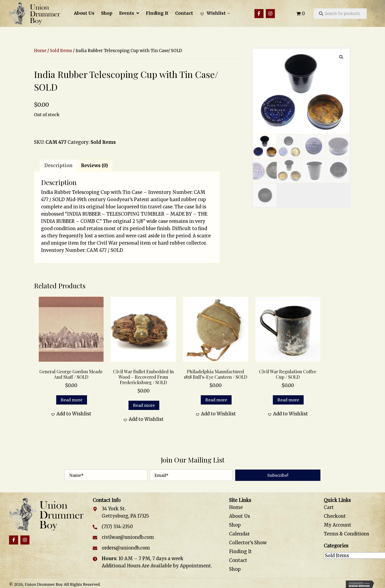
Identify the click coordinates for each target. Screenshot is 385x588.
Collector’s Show (248, 543)
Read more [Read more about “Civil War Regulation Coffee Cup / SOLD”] (288, 400)
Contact (238, 560)
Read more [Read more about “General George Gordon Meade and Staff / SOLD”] (72, 400)
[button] (259, 14)
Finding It (240, 551)
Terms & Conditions (346, 534)
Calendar (239, 534)
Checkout (335, 516)
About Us (240, 516)
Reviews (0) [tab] (94, 165)
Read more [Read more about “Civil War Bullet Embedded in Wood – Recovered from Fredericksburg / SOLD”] (144, 405)
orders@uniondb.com (126, 548)
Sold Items (61, 51)
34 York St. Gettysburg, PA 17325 (125, 512)
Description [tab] (58, 165)
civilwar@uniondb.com (128, 537)
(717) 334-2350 (117, 527)
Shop (235, 525)
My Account (338, 525)
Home (40, 51)
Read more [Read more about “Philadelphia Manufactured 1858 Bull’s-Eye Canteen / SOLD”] (216, 400)
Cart (329, 507)
